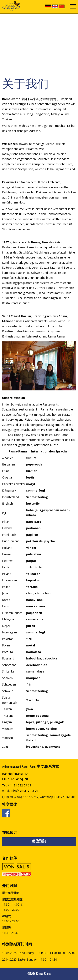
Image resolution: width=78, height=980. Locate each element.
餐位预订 (39, 842)
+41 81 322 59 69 (19, 785)
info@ (24, 790)
